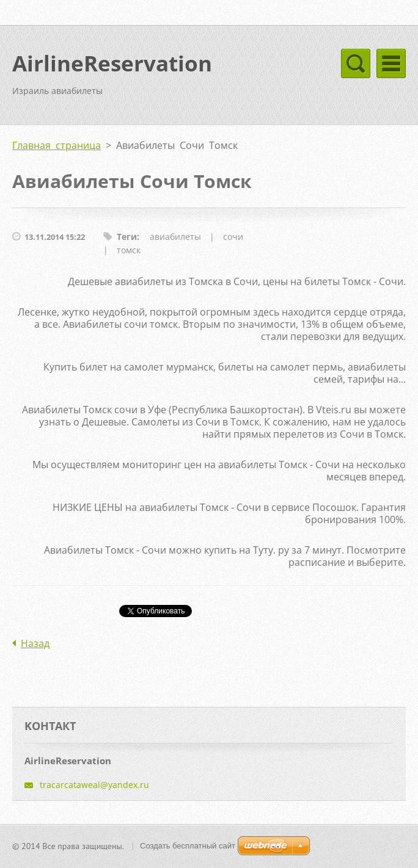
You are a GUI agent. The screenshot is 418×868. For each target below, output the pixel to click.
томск (129, 250)
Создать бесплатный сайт (188, 846)
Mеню (391, 63)
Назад (35, 643)
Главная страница (57, 145)
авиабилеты (175, 237)
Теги (127, 237)
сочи (233, 237)
